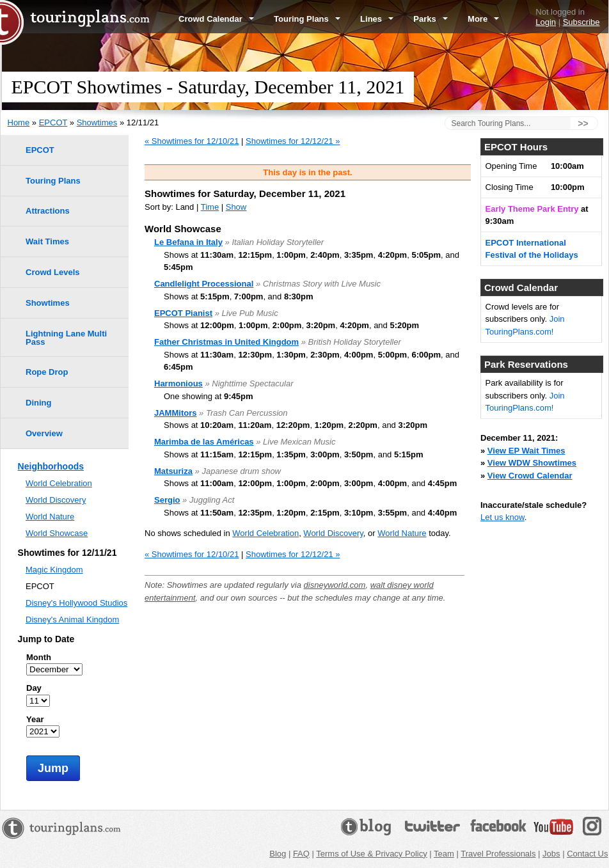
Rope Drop (47, 372)
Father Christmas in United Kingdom (226, 342)
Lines (377, 19)
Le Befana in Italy (188, 242)
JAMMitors (175, 413)
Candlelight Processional (204, 284)
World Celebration (265, 533)
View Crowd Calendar (530, 476)
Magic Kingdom (54, 570)
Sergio (167, 500)
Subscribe (581, 22)
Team (444, 854)
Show (236, 207)
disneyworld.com (335, 585)
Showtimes (97, 122)
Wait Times (47, 241)
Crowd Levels (53, 272)
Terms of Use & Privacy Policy (371, 854)
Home (19, 122)
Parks (431, 19)
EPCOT (53, 122)
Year (35, 719)
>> (583, 123)
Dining (38, 403)
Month (39, 657)
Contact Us (587, 854)
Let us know (502, 517)
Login (546, 22)
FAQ (301, 854)
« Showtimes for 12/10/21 (192, 141)
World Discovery (333, 533)
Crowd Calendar (216, 19)
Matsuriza (173, 471)
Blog (278, 854)
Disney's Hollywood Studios (76, 603)
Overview (44, 433)
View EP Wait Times (526, 451)
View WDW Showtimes (532, 463)
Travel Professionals (498, 854)
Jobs (551, 854)
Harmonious (178, 383)
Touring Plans (307, 19)
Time (210, 207)
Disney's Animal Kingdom (72, 619)
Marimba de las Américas (204, 442)
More (483, 19)
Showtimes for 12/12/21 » (293, 141)
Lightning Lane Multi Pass (66, 338)
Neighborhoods (51, 466)
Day (34, 688)
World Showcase (57, 533)
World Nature (402, 533)
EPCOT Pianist (183, 313)
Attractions (48, 211)
